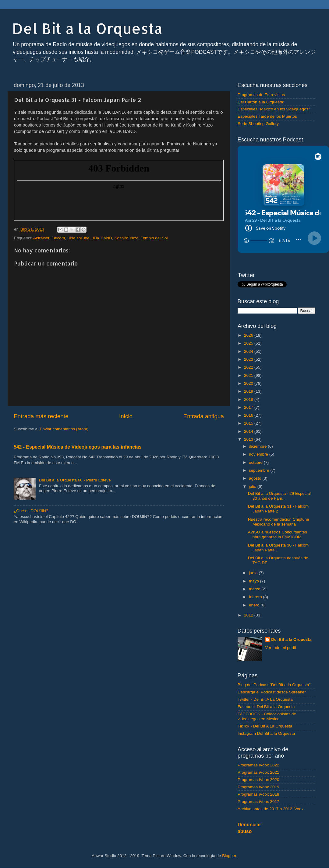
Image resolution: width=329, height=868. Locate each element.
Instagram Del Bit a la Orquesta (266, 733)
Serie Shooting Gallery (258, 124)
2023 (249, 359)
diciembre (258, 446)
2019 (249, 391)
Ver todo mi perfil (280, 648)
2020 (249, 383)
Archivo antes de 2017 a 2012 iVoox (271, 809)
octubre (256, 462)
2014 (249, 431)
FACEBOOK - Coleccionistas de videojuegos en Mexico (267, 716)
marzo (255, 589)
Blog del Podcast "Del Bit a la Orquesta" (274, 685)
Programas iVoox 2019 (258, 787)
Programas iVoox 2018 (258, 794)
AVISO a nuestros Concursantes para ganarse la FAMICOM (278, 535)
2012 (249, 615)
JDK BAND (102, 238)
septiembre (260, 470)
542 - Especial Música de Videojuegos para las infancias (78, 447)
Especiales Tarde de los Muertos (267, 116)
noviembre (259, 454)
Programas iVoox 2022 (258, 765)
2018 (249, 399)
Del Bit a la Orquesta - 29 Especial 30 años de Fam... (279, 496)
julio (253, 486)
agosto (256, 478)
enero (255, 605)
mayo (255, 581)
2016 (249, 415)
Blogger (229, 856)
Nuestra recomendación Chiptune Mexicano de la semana (279, 522)
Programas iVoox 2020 (258, 780)
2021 (249, 375)
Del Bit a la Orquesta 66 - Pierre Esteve (75, 480)
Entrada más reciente (41, 416)
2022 (249, 367)
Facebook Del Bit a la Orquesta (266, 707)
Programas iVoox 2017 (258, 802)
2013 (249, 439)
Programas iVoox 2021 (258, 772)
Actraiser (41, 238)
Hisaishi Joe (78, 238)
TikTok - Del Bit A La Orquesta (265, 726)
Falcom (58, 238)
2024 (249, 351)
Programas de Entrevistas (261, 95)
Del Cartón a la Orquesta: (261, 102)
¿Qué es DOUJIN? (31, 511)
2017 (249, 407)
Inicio (126, 416)
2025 (249, 343)
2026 (249, 335)
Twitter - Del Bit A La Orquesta (265, 699)
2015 (249, 423)
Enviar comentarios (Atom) (64, 429)
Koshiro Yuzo (126, 238)
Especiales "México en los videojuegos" (274, 109)
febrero (256, 597)
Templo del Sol (154, 238)
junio (254, 573)
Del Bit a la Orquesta (87, 28)
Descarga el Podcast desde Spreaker (272, 692)
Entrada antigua (204, 416)
